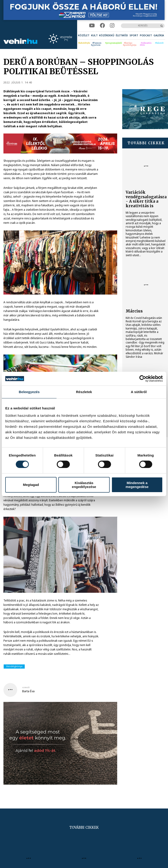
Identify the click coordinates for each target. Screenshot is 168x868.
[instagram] (112, 26)
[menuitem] (84, 35)
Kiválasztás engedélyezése (84, 485)
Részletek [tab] (84, 392)
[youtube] (92, 26)
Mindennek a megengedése (137, 485)
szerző (26, 687)
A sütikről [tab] (139, 392)
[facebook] (102, 26)
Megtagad (31, 485)
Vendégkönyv (14, 666)
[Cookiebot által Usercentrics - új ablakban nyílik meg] (143, 379)
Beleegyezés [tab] (29, 392)
